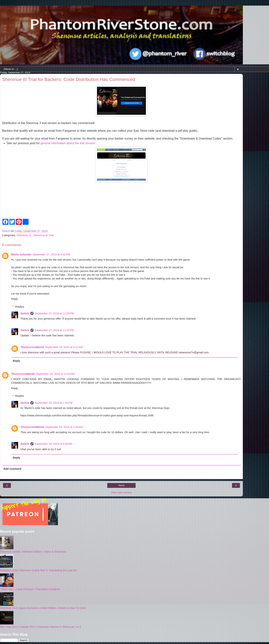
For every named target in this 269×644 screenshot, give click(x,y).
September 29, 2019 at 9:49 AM (54, 444)
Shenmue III (24, 235)
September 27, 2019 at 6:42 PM (51, 254)
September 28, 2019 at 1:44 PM (54, 403)
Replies (20, 307)
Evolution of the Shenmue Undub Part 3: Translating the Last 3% (38, 570)
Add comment (12, 469)
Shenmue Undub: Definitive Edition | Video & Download (33, 552)
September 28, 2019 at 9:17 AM (64, 347)
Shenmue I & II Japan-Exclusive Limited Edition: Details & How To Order (43, 608)
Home (121, 485)
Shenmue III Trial (43, 235)
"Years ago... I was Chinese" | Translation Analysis (30, 589)
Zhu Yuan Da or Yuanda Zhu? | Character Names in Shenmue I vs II (41, 627)
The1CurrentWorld (32, 347)
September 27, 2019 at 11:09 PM (54, 313)
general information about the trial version (68, 143)
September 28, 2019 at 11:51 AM (55, 374)
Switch (25, 313)
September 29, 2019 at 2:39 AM (64, 427)
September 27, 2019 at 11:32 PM (54, 330)
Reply (14, 299)
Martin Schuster (21, 254)
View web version (121, 493)
